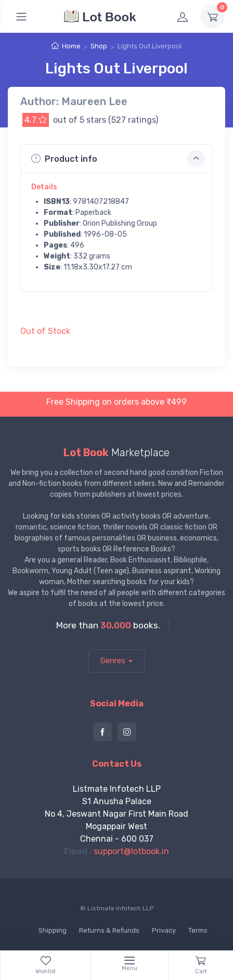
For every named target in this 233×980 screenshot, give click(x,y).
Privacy (164, 930)
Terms (198, 930)
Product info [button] (118, 159)
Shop (99, 46)
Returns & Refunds (109, 930)
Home (71, 46)
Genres (113, 661)
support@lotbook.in (131, 851)
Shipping (53, 930)
